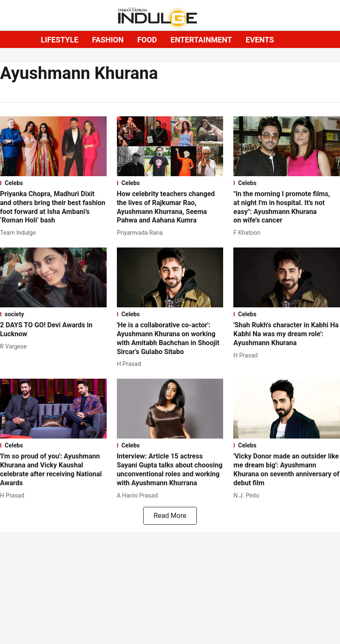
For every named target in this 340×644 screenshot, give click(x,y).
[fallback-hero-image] (53, 146)
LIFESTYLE (59, 40)
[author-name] (20, 233)
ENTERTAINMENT (201, 40)
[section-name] (53, 183)
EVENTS (260, 40)
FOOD (147, 40)
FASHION (108, 40)
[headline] (53, 207)
